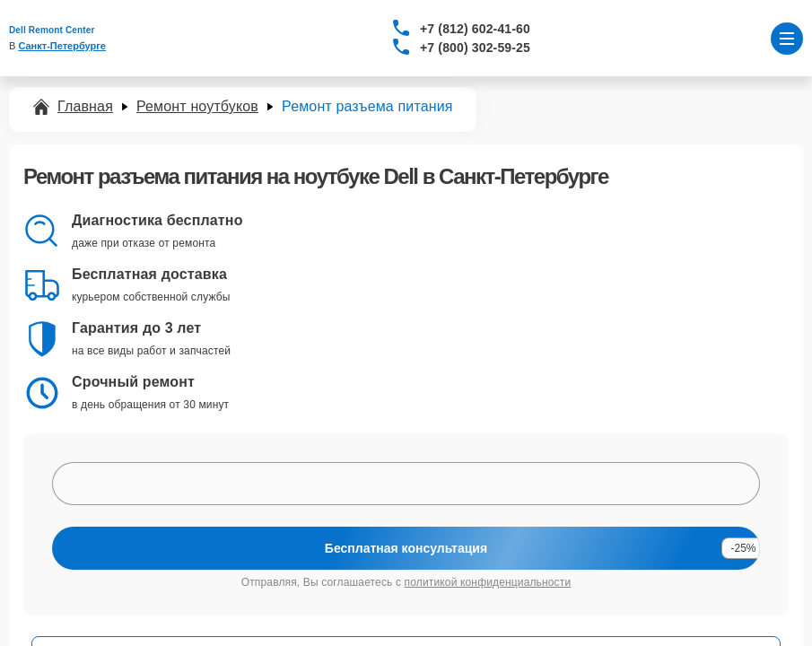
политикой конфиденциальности (488, 582)
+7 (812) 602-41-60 (475, 29)
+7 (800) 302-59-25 (475, 48)
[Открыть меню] (787, 39)
